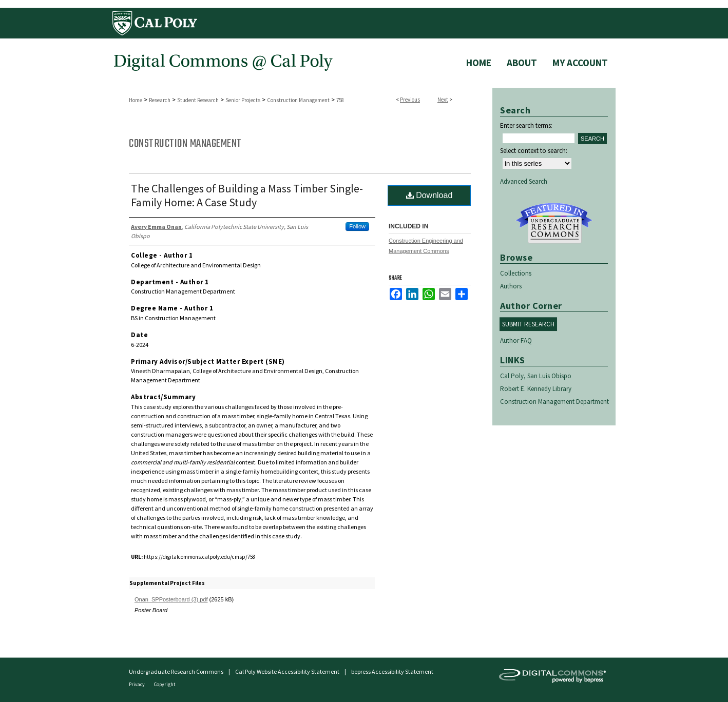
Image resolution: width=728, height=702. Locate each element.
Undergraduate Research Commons (554, 223)
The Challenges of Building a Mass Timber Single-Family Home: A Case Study (247, 195)
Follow (357, 226)
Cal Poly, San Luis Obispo (536, 376)
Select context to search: (534, 151)
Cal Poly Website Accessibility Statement (287, 671)
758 (340, 100)
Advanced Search (524, 181)
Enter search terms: (526, 125)
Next (443, 100)
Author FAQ (516, 340)
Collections (516, 273)
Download (429, 195)
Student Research (198, 100)
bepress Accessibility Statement (392, 671)
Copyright (165, 684)
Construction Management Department (554, 402)
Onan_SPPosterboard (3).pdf (171, 599)
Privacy (137, 684)
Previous (410, 100)
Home (136, 100)
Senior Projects (243, 100)
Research (160, 100)
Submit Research (528, 324)
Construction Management (298, 100)
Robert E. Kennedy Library (536, 389)
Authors (511, 286)
